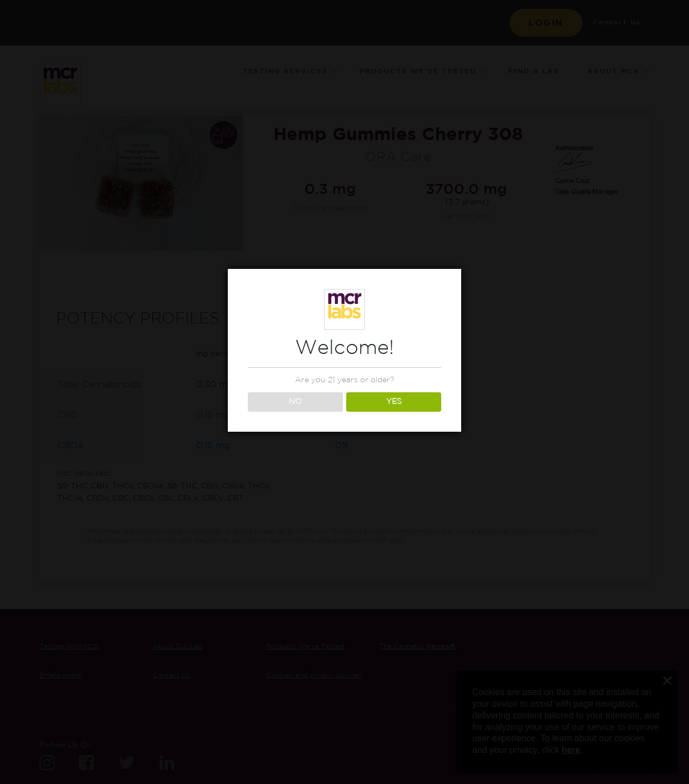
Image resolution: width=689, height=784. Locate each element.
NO (295, 402)
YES (394, 402)
